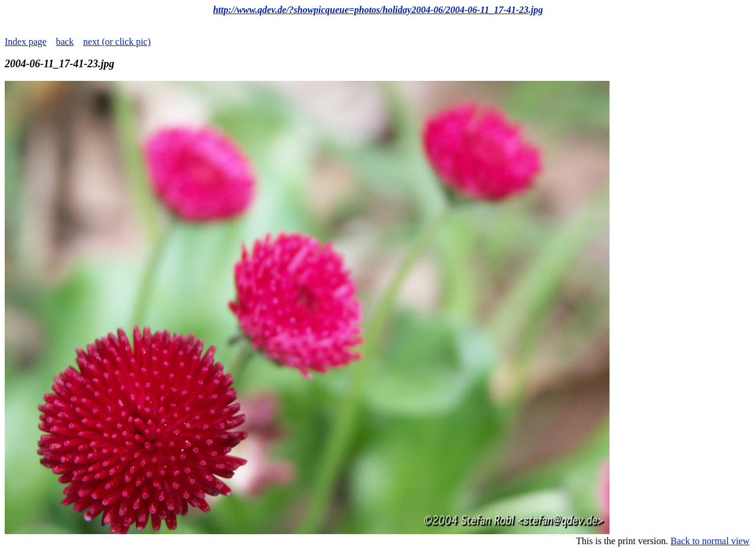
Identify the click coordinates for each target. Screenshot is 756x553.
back (65, 42)
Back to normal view (710, 541)
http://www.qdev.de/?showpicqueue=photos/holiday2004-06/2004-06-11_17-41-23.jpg (378, 10)
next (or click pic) (117, 42)
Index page (26, 42)
